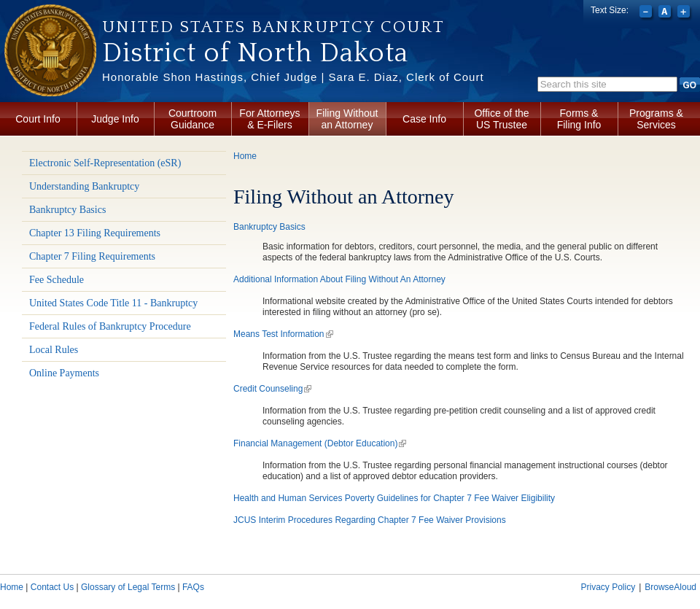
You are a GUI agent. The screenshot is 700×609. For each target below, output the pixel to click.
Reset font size (666, 13)
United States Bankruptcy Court (273, 27)
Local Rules (54, 350)
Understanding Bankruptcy (84, 186)
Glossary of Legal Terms (128, 587)
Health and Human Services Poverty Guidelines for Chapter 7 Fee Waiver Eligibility (394, 498)
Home (245, 156)
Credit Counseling (272, 389)
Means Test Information (283, 334)
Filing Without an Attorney (347, 119)
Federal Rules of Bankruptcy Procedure (110, 326)
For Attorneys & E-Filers (269, 119)
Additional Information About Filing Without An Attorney (339, 279)
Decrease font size (647, 13)
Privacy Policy (608, 587)
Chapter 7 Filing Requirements (92, 256)
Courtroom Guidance (192, 119)
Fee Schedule (57, 280)
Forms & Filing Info (579, 119)
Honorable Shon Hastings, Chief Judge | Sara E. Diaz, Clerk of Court (293, 77)
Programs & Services (656, 119)
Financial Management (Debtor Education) (320, 443)
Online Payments (64, 373)
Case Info (424, 119)
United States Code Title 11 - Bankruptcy (113, 303)
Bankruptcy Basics (67, 210)
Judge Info (115, 119)
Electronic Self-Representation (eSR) (105, 163)
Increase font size (685, 13)
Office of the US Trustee (501, 119)
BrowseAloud (670, 587)
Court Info (38, 119)
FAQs (193, 587)
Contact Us (52, 587)
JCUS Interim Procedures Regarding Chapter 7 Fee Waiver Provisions (370, 520)
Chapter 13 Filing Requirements (95, 233)
